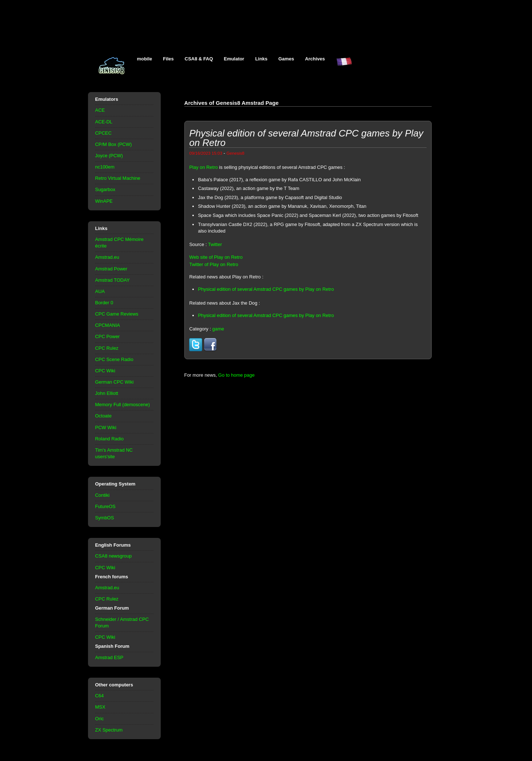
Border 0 (104, 303)
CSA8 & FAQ (199, 59)
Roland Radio (110, 439)
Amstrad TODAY (113, 280)
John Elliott (107, 393)
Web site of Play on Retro (216, 257)
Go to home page (236, 375)
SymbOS (105, 518)
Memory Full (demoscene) (123, 405)
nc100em (105, 167)
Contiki (103, 495)
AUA (100, 291)
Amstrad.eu (107, 257)
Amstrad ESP (109, 657)
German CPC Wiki (115, 382)
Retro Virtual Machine (118, 178)
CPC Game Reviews (117, 314)
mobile (145, 59)
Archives (315, 59)
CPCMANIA (108, 325)
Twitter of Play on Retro (214, 264)
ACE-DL (104, 122)
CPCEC (103, 133)
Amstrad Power (111, 269)
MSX (100, 707)
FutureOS (105, 506)
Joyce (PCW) (109, 156)
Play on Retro (203, 167)
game (218, 329)
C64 (100, 696)
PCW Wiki (106, 427)
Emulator (234, 59)
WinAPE (104, 201)
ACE (100, 110)
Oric (100, 719)
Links (261, 59)
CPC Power (108, 336)
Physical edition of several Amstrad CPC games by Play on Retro (266, 289)
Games (286, 59)
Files (168, 59)
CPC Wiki (105, 371)
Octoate (103, 416)
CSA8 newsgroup (114, 556)
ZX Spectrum (109, 730)
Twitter (215, 244)
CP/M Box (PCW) (114, 144)
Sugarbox (105, 189)
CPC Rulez (107, 348)
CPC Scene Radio (114, 359)
